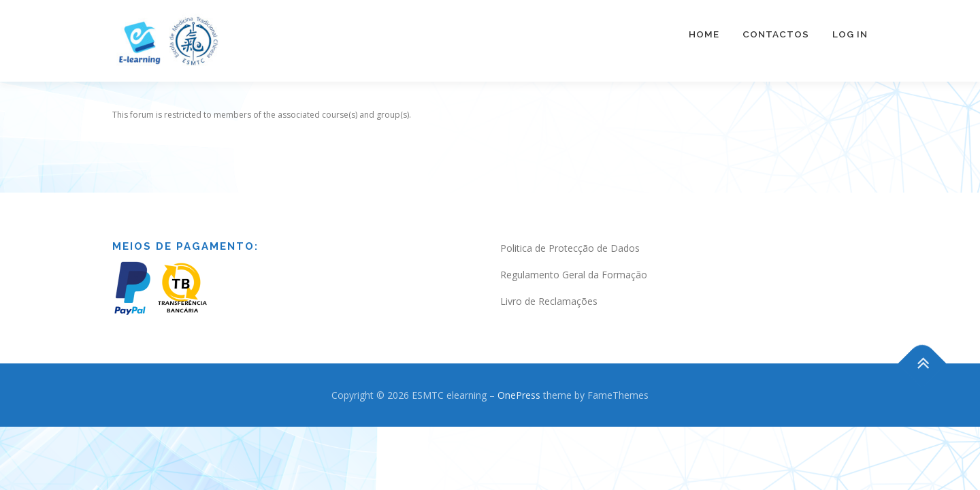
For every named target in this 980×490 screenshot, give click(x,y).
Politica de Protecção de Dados (570, 234)
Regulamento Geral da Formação (574, 261)
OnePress (519, 381)
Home (704, 34)
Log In (850, 34)
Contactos (776, 34)
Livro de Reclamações (549, 288)
